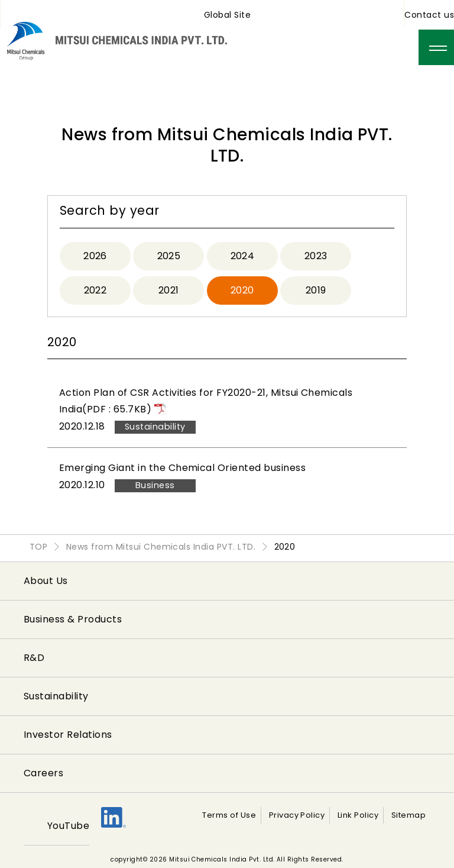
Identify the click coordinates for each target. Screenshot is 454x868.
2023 (316, 256)
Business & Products (73, 619)
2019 (316, 290)
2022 (95, 290)
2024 (243, 256)
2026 (95, 256)
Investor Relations (68, 735)
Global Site (227, 15)
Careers (43, 773)
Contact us (429, 15)
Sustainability (56, 696)
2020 (242, 290)
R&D (34, 658)
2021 (169, 290)
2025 (169, 256)
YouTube (68, 826)
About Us (46, 581)
